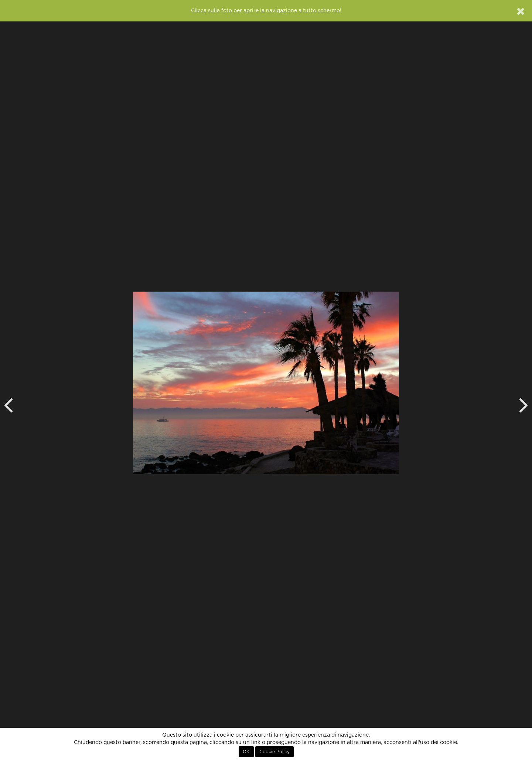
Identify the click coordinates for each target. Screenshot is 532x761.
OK (246, 752)
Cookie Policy (274, 752)
